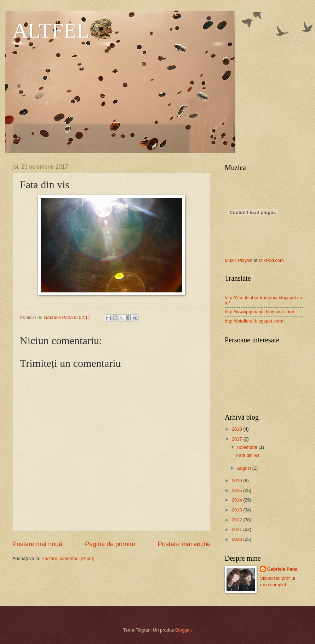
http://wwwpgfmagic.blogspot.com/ (259, 312)
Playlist (245, 260)
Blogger (183, 630)
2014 (237, 500)
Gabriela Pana (282, 569)
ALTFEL (51, 30)
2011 (237, 529)
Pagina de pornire (110, 544)
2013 (237, 510)
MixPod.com (271, 260)
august (245, 468)
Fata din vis (248, 455)
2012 (237, 520)
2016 (237, 480)
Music (231, 260)
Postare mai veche (184, 544)
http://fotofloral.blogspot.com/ (254, 321)
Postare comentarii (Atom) (68, 558)
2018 (237, 429)
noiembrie (248, 447)
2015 (237, 490)
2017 (237, 439)
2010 (237, 539)
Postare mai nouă (37, 544)
